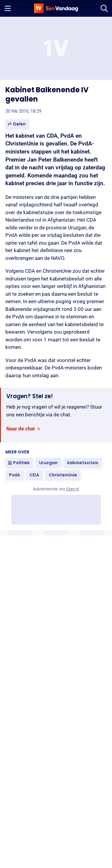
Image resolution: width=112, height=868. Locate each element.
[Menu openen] (8, 8)
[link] (23, 429)
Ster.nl (72, 489)
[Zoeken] (104, 8)
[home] (56, 8)
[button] (17, 124)
